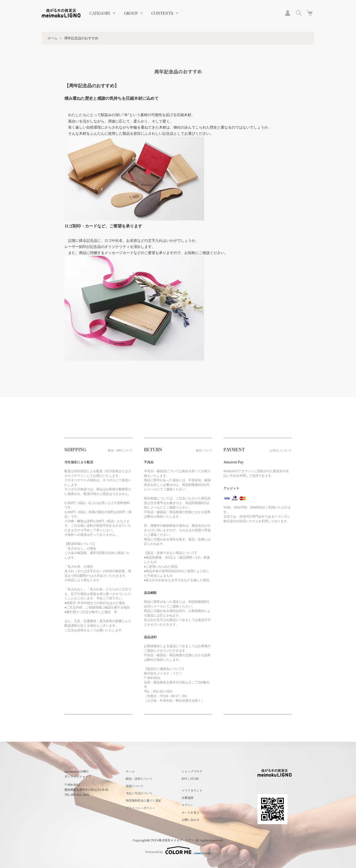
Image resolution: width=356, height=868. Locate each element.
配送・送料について (139, 779)
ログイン (187, 805)
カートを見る (190, 812)
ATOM (194, 779)
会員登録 (188, 798)
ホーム (53, 38)
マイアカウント (192, 790)
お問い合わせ (190, 820)
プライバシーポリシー (141, 808)
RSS (184, 779)
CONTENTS (162, 13)
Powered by (178, 850)
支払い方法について (139, 793)
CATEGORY (100, 13)
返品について (135, 786)
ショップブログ (192, 771)
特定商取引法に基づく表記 (143, 800)
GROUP (131, 13)
